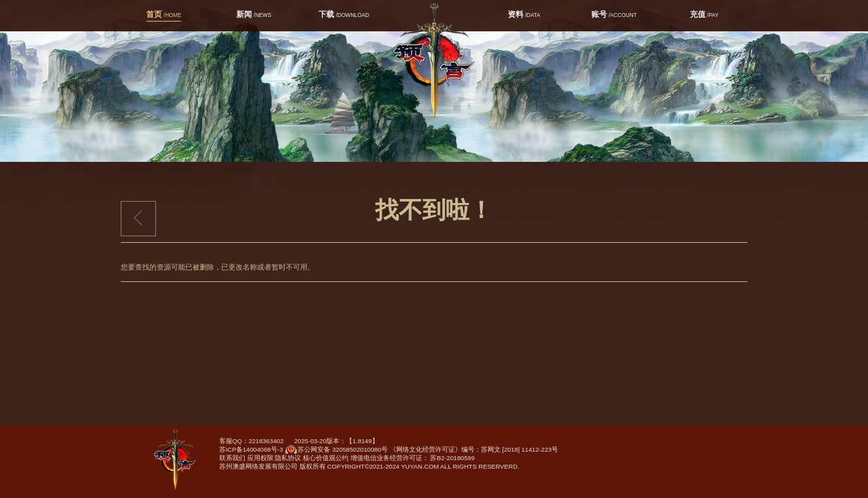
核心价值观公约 (326, 458)
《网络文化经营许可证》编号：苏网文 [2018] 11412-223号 (474, 449)
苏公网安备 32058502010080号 (336, 452)
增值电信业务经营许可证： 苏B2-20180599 (413, 458)
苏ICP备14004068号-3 (251, 449)
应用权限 (260, 458)
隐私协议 (288, 458)
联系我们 (232, 458)
